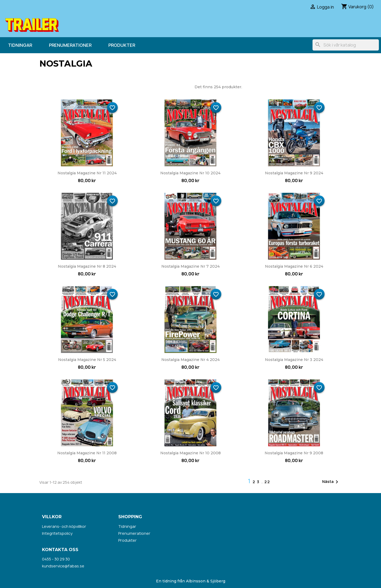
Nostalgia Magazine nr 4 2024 (190, 360)
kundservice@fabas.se (63, 566)
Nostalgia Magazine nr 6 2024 (294, 266)
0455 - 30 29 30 (56, 559)
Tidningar (20, 45)
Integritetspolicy (57, 533)
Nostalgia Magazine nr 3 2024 (294, 360)
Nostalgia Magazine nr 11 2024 (87, 173)
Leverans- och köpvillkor (64, 526)
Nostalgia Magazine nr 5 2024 (87, 360)
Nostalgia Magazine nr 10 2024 (190, 173)
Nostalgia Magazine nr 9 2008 (294, 453)
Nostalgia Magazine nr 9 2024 (294, 173)
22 (267, 482)
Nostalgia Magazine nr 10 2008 (190, 453)
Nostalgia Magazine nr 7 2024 (190, 266)
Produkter (122, 45)
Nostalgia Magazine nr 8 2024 (87, 266)
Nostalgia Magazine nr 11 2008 (87, 453)
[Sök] (346, 45)
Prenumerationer (70, 45)
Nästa (331, 482)
